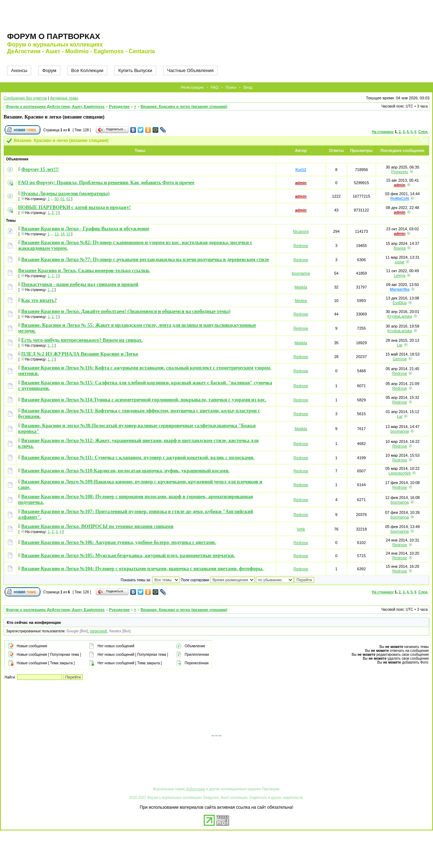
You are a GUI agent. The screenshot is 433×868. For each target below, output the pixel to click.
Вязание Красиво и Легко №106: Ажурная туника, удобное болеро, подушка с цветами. (119, 542)
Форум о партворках (54, 36)
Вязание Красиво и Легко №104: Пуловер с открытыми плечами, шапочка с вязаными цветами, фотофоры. (142, 569)
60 (57, 199)
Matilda (301, 287)
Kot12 (301, 170)
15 (68, 234)
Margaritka (400, 289)
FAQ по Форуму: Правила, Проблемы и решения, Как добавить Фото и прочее (106, 183)
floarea (400, 248)
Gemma (399, 359)
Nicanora (301, 231)
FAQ (214, 87)
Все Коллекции (87, 70)
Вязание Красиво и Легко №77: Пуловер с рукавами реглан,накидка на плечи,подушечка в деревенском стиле (145, 260)
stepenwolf (98, 631)
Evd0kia (399, 303)
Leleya (400, 275)
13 (57, 234)
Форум (49, 70)
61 (62, 199)
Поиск (231, 87)
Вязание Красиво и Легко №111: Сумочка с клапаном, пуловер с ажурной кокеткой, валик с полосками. (138, 458)
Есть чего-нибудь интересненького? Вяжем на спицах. (82, 340)
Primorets (399, 172)
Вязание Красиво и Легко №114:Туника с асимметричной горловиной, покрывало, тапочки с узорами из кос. (144, 400)
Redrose (301, 246)
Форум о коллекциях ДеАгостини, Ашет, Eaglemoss (55, 106)
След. (423, 132)
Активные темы (64, 98)
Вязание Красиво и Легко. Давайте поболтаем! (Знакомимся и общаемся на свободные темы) (126, 311)
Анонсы (19, 70)
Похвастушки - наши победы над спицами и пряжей (80, 284)
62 (68, 199)
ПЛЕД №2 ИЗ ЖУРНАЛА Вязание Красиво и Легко (80, 354)
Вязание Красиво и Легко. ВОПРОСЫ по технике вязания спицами (97, 526)
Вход (248, 87)
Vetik (301, 529)
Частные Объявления (190, 70)
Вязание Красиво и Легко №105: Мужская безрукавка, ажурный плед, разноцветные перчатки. (128, 556)
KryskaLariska (399, 316)
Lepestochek (400, 473)
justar (400, 262)
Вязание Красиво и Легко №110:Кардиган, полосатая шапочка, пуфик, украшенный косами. (125, 471)
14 (62, 234)
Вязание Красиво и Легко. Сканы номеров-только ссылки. (84, 271)
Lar (400, 345)
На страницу (383, 132)
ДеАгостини (195, 789)
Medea (301, 301)
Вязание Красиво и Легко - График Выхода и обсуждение (85, 229)
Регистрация (192, 87)
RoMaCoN (400, 198)
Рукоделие (119, 106)
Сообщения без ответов (25, 98)
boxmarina (301, 273)
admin (301, 183)
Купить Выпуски (135, 70)
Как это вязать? (39, 300)
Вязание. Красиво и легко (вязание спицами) (184, 106)
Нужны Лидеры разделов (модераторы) (65, 194)
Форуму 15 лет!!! (40, 169)
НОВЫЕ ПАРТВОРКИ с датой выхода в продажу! (74, 207)
